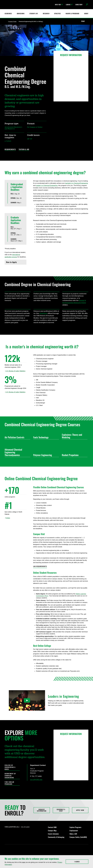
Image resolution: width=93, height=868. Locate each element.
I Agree (81, 862)
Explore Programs (75, 827)
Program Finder (12, 21)
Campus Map (52, 831)
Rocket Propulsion (74, 455)
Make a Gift (73, 834)
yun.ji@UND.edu (36, 780)
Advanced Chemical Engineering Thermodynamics (17, 452)
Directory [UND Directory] (79, 5)
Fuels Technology (45, 437)
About (86, 14)
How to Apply (16, 263)
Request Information (42, 810)
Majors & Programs (72, 14)
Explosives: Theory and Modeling (74, 436)
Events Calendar (53, 834)
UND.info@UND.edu (12, 827)
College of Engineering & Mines (10, 767)
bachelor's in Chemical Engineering (77, 183)
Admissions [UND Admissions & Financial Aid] (21, 14)
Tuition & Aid (24, 149)
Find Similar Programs (9, 783)
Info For (59, 5)
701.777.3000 (25, 827)
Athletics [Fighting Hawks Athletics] (57, 14)
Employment (74, 831)
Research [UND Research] (46, 14)
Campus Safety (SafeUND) (78, 837)
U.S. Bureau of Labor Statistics (15, 371)
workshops (43, 313)
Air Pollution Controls (17, 437)
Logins (69, 5)
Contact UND (52, 827)
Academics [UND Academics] (8, 14)
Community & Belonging (56, 837)
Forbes (8, 518)
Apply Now (80, 810)
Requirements (10, 149)
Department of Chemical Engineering (10, 776)
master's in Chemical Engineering (47, 186)
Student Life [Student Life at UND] (34, 14)
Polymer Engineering (45, 455)
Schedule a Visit (61, 810)
